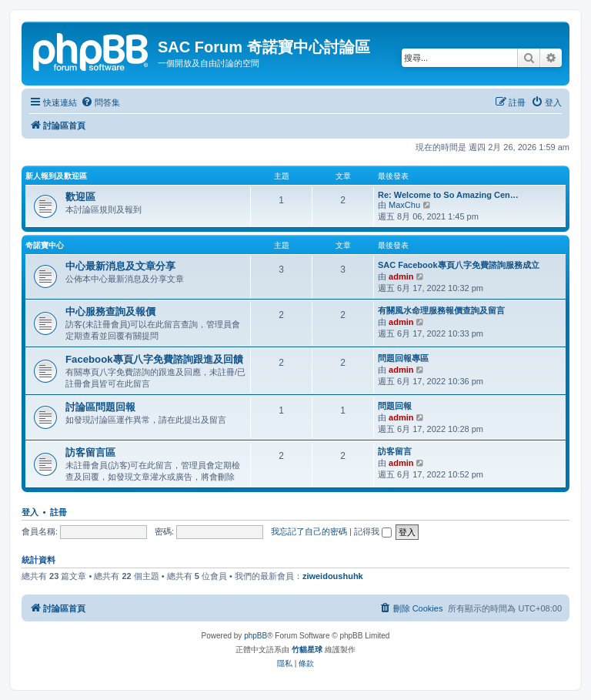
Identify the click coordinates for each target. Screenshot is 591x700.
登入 (30, 512)
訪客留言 (395, 451)
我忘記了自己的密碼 (309, 531)
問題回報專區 (403, 358)
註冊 (58, 512)
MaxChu (404, 205)
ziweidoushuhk (333, 576)
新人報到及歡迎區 (56, 176)
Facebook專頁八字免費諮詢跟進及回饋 (154, 359)
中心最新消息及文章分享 (120, 266)
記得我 (373, 531)
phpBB (255, 636)
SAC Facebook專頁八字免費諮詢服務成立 (459, 265)
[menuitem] (100, 102)
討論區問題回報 (100, 407)
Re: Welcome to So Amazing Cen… (448, 195)
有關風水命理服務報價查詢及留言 (441, 310)
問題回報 (395, 406)
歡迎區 (80, 197)
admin (401, 276)
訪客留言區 (90, 452)
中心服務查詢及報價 (110, 311)
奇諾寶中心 (45, 245)
